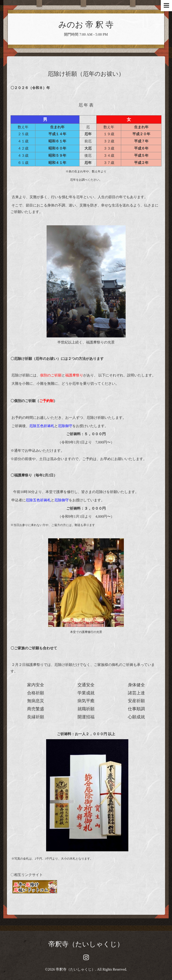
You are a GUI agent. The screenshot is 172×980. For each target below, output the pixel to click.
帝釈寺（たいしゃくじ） (86, 944)
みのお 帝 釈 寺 (86, 25)
